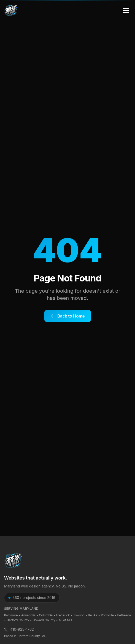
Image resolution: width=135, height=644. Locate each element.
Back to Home (68, 316)
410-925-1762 (19, 629)
